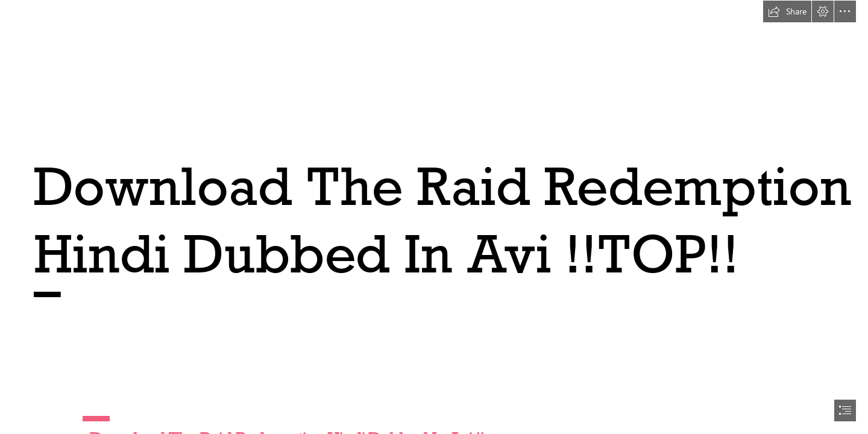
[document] (434, 217)
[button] (787, 11)
